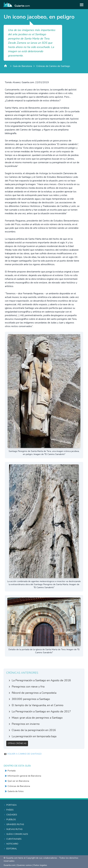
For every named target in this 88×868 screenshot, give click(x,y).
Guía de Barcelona (22, 66)
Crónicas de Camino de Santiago (53, 66)
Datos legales (40, 865)
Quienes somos (24, 865)
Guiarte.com (9, 865)
